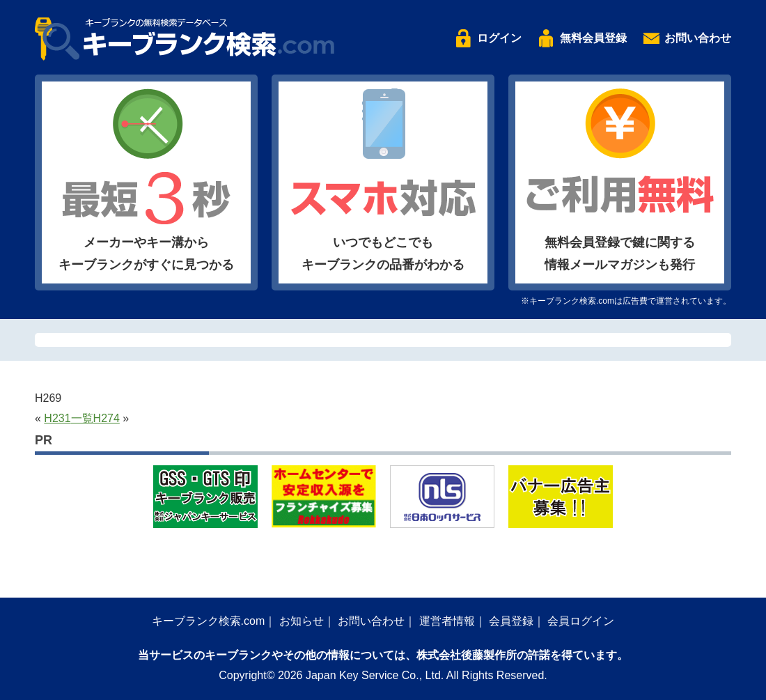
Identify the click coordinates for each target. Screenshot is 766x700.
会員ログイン (581, 621)
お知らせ (302, 621)
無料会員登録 (593, 38)
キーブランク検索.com (209, 621)
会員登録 (511, 621)
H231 (57, 418)
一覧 (82, 418)
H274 (107, 418)
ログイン (499, 38)
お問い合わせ (698, 38)
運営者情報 (447, 621)
